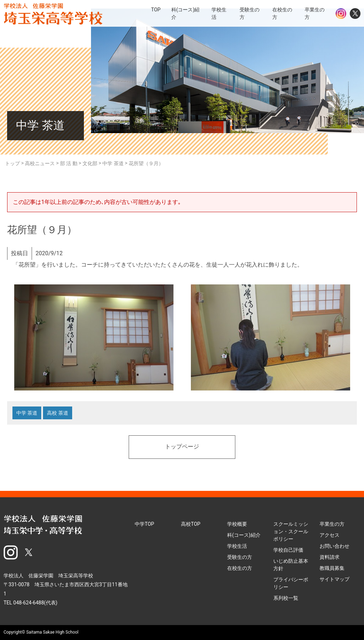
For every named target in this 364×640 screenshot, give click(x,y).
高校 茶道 (57, 413)
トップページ (182, 447)
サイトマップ (334, 579)
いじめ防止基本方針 (291, 565)
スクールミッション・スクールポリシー (291, 531)
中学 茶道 (27, 413)
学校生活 (237, 546)
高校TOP (191, 524)
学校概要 (237, 524)
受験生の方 (240, 557)
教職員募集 (332, 568)
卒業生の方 (332, 524)
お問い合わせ (334, 546)
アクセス (330, 535)
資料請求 (330, 557)
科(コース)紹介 (244, 535)
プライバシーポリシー (291, 583)
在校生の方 (240, 568)
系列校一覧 (286, 598)
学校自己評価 (288, 550)
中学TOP (144, 524)
